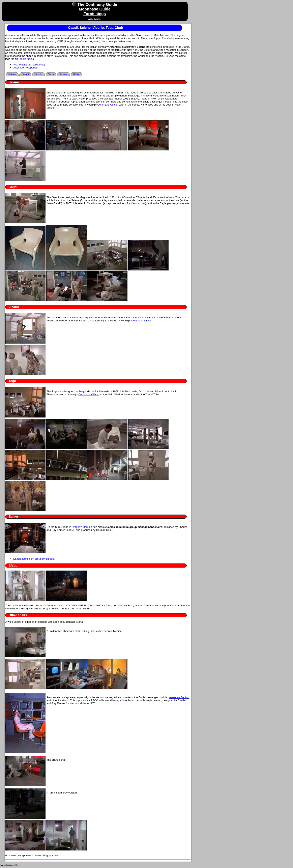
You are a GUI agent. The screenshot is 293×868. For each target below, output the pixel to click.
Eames (63, 74)
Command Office (107, 105)
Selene (12, 74)
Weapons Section (179, 697)
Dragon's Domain (82, 527)
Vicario (38, 74)
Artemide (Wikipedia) (25, 68)
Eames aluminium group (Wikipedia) (34, 559)
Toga (51, 74)
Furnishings (95, 14)
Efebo (77, 74)
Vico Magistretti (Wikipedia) (29, 65)
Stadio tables (26, 59)
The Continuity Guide (97, 4)
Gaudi (25, 74)
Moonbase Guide (95, 9)
